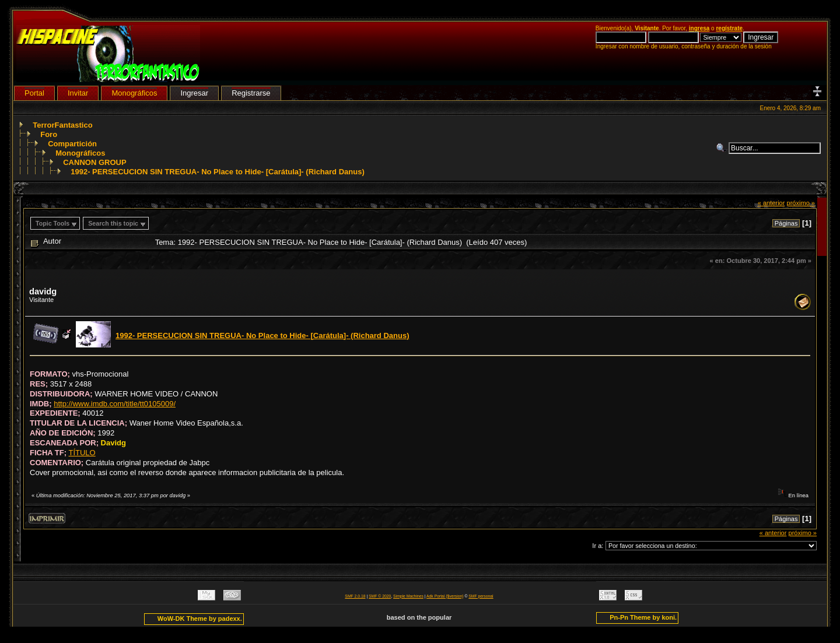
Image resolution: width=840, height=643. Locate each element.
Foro (49, 134)
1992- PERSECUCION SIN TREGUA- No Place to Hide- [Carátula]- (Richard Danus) (217, 172)
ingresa (699, 28)
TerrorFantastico (62, 125)
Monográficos (80, 153)
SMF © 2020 (380, 596)
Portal (34, 93)
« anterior (771, 203)
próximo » (801, 203)
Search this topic (113, 223)
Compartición (72, 144)
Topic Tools (52, 223)
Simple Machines (408, 596)
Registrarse (251, 93)
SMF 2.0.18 (355, 596)
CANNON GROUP (94, 162)
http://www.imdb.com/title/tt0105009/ (115, 404)
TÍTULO (82, 453)
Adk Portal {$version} (445, 596)
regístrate (729, 28)
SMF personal (481, 596)
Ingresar (194, 93)
